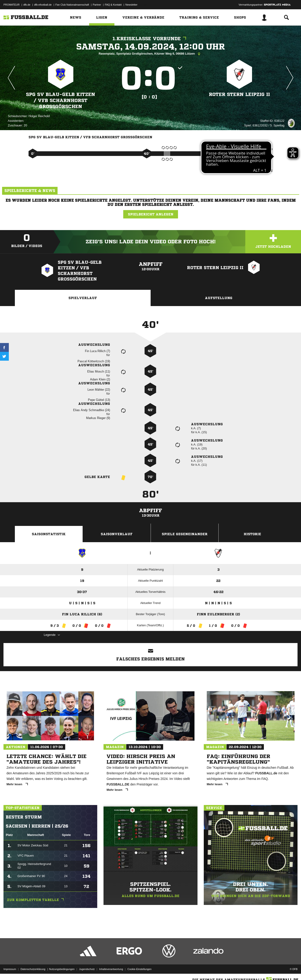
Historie (252, 534)
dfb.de (27, 5)
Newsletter (131, 5)
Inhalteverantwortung (111, 969)
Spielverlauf (83, 298)
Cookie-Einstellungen (139, 969)
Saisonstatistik (49, 534)
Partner (97, 5)
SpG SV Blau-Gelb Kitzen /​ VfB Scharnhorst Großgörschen (61, 101)
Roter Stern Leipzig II (239, 94)
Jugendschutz (87, 969)
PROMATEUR (11, 5)
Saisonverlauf (117, 534)
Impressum (10, 969)
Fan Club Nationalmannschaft (72, 5)
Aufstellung (219, 298)
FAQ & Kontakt (113, 5)
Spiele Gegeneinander (185, 534)
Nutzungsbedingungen (62, 969)
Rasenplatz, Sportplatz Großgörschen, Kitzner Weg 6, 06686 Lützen (150, 54)
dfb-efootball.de (43, 5)
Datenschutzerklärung (33, 969)
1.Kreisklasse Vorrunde (150, 39)
